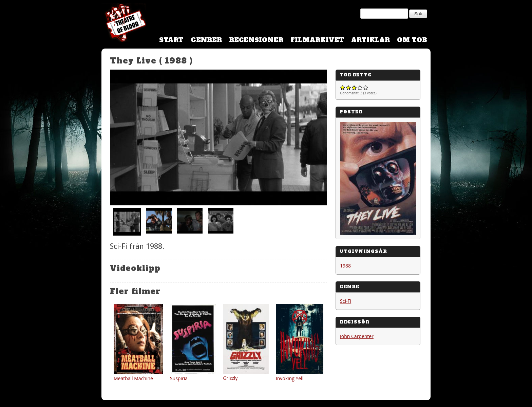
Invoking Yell (290, 378)
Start (171, 40)
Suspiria (179, 378)
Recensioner (256, 40)
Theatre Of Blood (123, 24)
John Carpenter (357, 336)
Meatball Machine (133, 378)
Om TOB (412, 40)
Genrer (206, 40)
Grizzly (230, 378)
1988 (345, 266)
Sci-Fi (346, 301)
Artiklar (370, 40)
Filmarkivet (317, 40)
